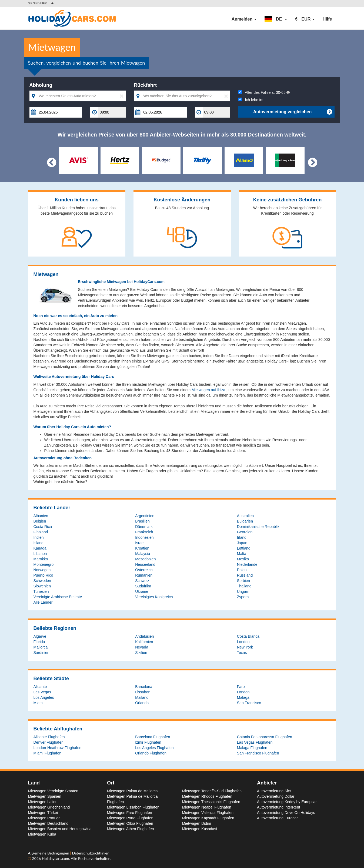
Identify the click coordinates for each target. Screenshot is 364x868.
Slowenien (42, 586)
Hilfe (327, 19)
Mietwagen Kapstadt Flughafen (208, 818)
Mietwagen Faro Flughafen (130, 813)
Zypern (243, 597)
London (243, 642)
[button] (276, 19)
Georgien (245, 532)
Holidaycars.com (56, 858)
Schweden (42, 581)
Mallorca (41, 647)
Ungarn (243, 591)
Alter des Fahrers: (264, 92)
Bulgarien (245, 521)
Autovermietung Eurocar (277, 818)
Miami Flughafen (48, 753)
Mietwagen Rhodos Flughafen (207, 796)
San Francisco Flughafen (258, 753)
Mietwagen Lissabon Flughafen (133, 807)
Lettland (244, 548)
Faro (241, 687)
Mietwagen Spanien (45, 796)
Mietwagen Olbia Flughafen (130, 823)
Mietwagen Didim (197, 823)
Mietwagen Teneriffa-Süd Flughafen (212, 791)
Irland (242, 537)
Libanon (40, 554)
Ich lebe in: (251, 100)
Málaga (243, 697)
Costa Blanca (248, 636)
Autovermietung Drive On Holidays (286, 813)
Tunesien (41, 591)
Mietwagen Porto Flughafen (130, 818)
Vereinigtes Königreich (154, 597)
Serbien (243, 581)
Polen (242, 570)
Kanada (40, 548)
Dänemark (144, 527)
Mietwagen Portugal (45, 818)
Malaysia (143, 554)
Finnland (41, 532)
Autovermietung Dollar (276, 796)
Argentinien (145, 516)
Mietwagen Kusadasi (200, 829)
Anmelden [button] (244, 19)
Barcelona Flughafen (153, 737)
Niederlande (247, 564)
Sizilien (141, 653)
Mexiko (243, 559)
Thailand (244, 586)
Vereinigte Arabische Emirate (58, 597)
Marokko (41, 559)
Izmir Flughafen (148, 742)
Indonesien (144, 537)
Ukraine (142, 591)
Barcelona (144, 687)
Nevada (142, 647)
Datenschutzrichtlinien (91, 853)
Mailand (142, 697)
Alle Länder (43, 602)
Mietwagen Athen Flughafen (131, 829)
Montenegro (44, 564)
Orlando (142, 703)
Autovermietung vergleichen (293, 112)
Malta (242, 554)
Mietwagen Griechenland (49, 807)
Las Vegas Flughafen (255, 742)
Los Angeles (44, 697)
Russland (245, 575)
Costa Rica (43, 527)
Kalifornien (144, 642)
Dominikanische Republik (258, 527)
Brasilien (142, 521)
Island (39, 543)
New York (245, 647)
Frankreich (144, 532)
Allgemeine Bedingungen (49, 853)
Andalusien (144, 636)
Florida (39, 642)
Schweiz (142, 581)
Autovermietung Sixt (274, 791)
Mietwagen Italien (43, 802)
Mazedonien (145, 559)
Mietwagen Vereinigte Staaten (53, 791)
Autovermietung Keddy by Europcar (287, 802)
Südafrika (143, 586)
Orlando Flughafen (151, 753)
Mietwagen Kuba (42, 834)
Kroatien (142, 548)
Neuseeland (145, 564)
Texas (242, 653)
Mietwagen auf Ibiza (209, 390)
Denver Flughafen (49, 742)
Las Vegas (42, 692)
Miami (39, 703)
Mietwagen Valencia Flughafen (208, 813)
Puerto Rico (43, 575)
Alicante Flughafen (49, 737)
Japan (242, 543)
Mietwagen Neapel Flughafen (207, 807)
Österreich (144, 570)
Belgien (40, 521)
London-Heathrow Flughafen (57, 748)
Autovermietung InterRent (279, 807)
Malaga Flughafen (252, 748)
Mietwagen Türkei (43, 813)
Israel (140, 543)
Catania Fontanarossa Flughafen (265, 737)
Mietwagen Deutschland (48, 823)
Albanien (41, 516)
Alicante (40, 687)
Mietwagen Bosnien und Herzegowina (60, 829)
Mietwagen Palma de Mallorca (132, 791)
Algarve (40, 636)
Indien (39, 537)
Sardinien (41, 653)
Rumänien (144, 575)
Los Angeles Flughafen (154, 748)
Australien (245, 516)
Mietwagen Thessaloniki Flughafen (211, 802)
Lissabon (143, 692)
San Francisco (249, 703)
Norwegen (42, 570)
